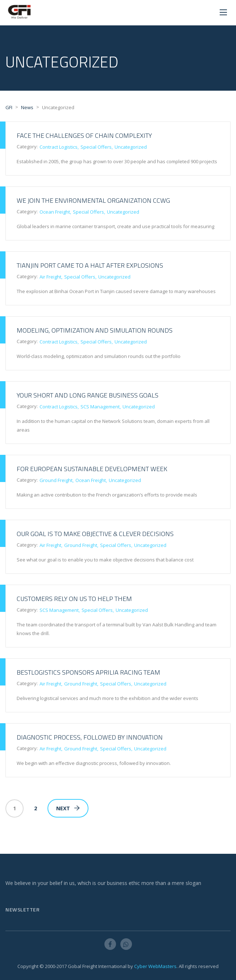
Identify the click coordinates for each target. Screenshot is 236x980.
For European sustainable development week (92, 469)
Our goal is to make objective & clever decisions (95, 534)
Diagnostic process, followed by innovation (90, 737)
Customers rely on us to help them (74, 599)
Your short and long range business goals (88, 395)
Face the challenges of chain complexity (84, 135)
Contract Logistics (59, 147)
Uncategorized (131, 147)
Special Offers (96, 147)
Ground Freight (56, 480)
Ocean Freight (55, 212)
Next (68, 808)
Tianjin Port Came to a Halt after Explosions (90, 265)
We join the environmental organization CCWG (93, 200)
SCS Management (100, 407)
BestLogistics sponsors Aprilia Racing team (88, 672)
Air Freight (50, 277)
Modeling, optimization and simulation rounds (95, 330)
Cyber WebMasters (155, 966)
